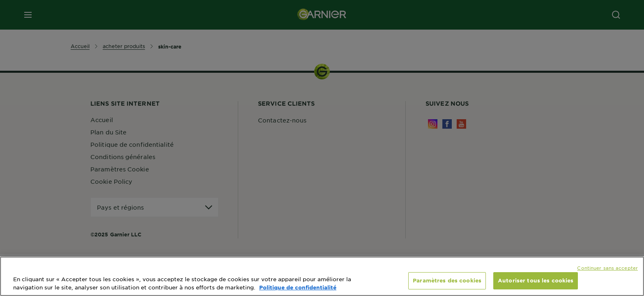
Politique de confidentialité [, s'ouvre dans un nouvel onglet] (298, 287)
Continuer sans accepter (607, 268)
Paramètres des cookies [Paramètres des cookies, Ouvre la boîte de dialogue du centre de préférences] (447, 280)
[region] (322, 276)
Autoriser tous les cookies (536, 280)
